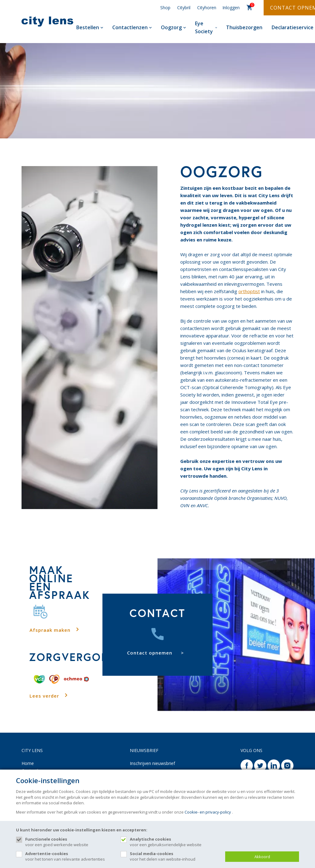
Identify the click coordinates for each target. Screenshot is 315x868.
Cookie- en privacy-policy (208, 812)
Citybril (184, 8)
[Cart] (250, 8)
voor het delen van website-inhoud (174, 856)
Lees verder (44, 696)
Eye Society (206, 27)
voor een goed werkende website (70, 842)
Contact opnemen (150, 653)
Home (28, 763)
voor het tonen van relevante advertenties (70, 856)
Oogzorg (173, 27)
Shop (165, 8)
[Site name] (47, 22)
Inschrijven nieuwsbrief (152, 763)
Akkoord (262, 857)
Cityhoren (207, 8)
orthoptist (249, 291)
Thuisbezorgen (244, 27)
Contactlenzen (132, 27)
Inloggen (231, 8)
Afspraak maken (50, 630)
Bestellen (90, 27)
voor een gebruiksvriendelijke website (174, 842)
